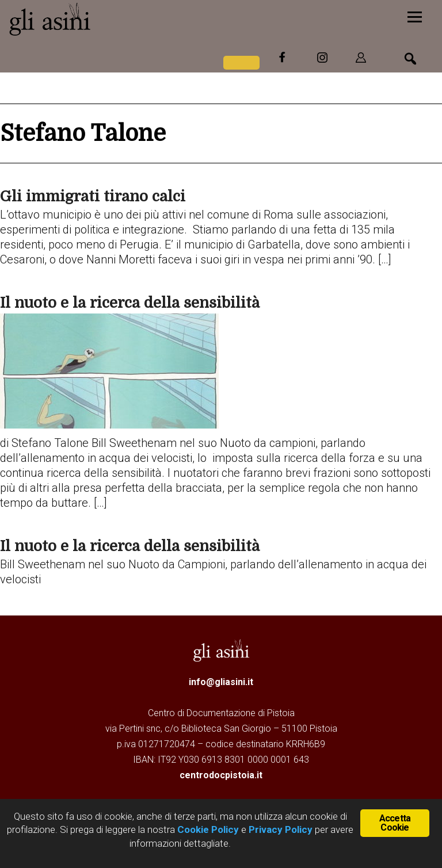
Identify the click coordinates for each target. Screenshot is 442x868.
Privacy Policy (281, 829)
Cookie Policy (207, 829)
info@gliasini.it (221, 682)
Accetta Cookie (395, 823)
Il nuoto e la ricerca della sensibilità (130, 303)
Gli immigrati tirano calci (93, 196)
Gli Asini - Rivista (95, 19)
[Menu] (415, 16)
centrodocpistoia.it (221, 775)
